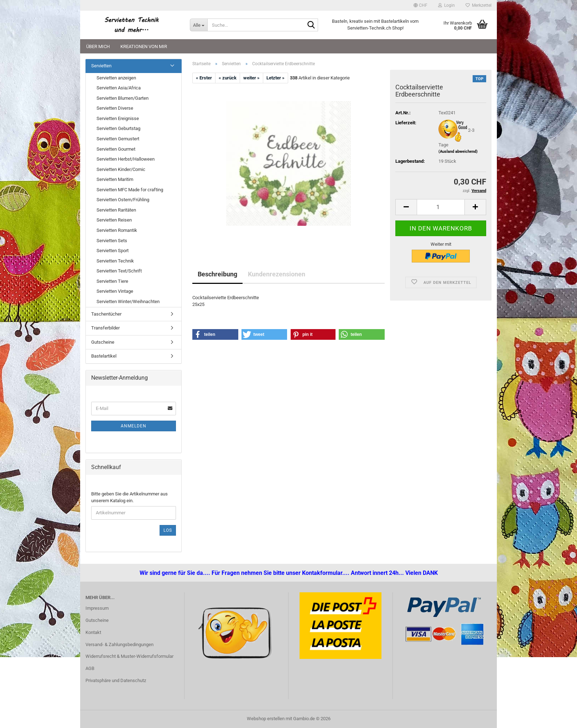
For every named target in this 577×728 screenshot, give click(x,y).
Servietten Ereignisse (118, 118)
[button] (420, 5)
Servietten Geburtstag (118, 128)
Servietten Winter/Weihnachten (128, 301)
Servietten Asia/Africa (119, 88)
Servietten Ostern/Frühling (123, 200)
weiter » (251, 78)
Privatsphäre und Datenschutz (116, 680)
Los (168, 530)
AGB (90, 668)
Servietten (101, 66)
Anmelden (134, 426)
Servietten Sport (113, 251)
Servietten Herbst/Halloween (126, 159)
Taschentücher (106, 314)
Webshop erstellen (266, 719)
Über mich (98, 46)
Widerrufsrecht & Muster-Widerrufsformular (129, 656)
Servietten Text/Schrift (119, 271)
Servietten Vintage (115, 291)
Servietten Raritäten (116, 210)
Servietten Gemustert (118, 139)
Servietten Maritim (115, 179)
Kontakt (93, 632)
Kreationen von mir (144, 46)
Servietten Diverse (115, 108)
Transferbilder (105, 328)
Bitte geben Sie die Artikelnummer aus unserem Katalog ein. (129, 497)
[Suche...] (199, 25)
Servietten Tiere (112, 281)
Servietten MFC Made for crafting (130, 190)
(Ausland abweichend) (458, 152)
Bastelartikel (104, 356)
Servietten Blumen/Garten (123, 98)
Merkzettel (479, 5)
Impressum (97, 608)
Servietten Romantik (117, 230)
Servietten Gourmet (116, 149)
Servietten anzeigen (116, 78)
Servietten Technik (115, 261)
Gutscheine (103, 342)
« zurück (228, 78)
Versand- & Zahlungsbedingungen (119, 644)
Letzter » (275, 78)
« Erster (204, 78)
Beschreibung (217, 274)
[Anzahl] (441, 207)
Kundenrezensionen (277, 274)
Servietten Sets (112, 241)
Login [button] (446, 5)
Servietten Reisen (114, 220)
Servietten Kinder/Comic (121, 169)
